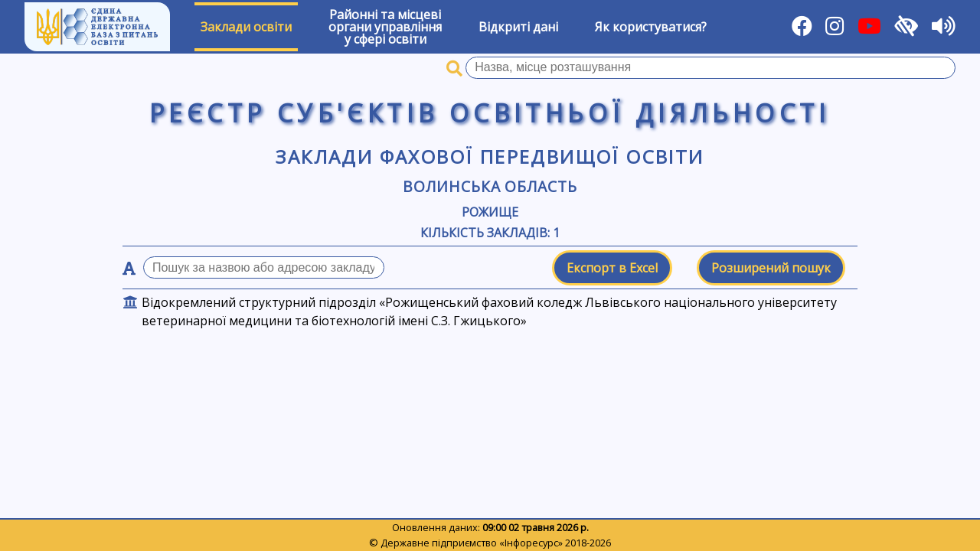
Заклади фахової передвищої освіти (490, 156)
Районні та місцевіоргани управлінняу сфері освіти (385, 27)
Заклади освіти (246, 27)
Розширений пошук (771, 268)
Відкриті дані (518, 27)
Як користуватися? (651, 27)
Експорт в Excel (612, 268)
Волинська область (490, 186)
